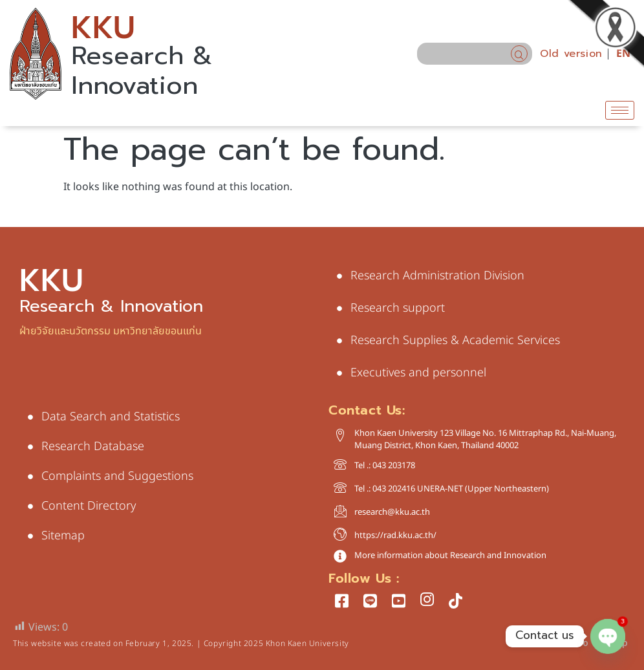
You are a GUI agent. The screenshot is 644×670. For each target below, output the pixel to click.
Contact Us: (367, 410)
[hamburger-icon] (620, 110)
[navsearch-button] (519, 54)
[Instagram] (427, 600)
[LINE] (370, 600)
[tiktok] (455, 600)
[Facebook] (341, 600)
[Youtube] (398, 600)
